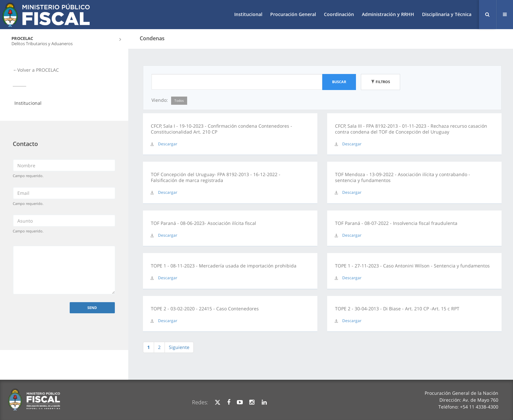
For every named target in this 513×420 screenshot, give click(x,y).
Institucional (248, 14)
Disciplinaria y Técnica (447, 14)
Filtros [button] (380, 82)
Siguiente (179, 347)
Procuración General (293, 14)
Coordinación (339, 14)
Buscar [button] (339, 82)
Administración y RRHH (388, 14)
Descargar (168, 144)
